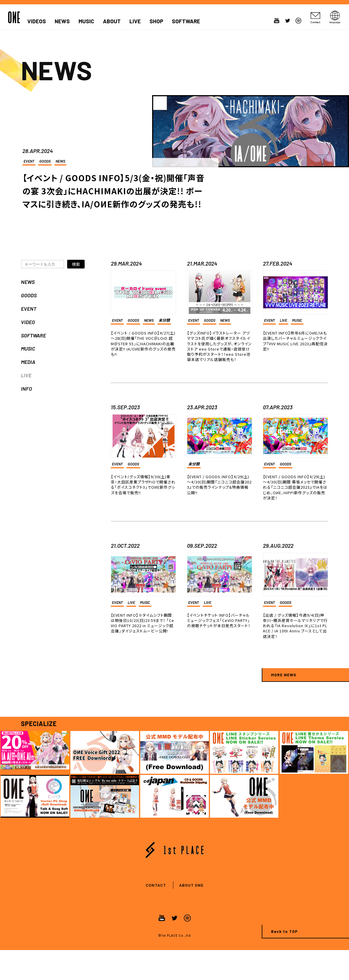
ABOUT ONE (191, 885)
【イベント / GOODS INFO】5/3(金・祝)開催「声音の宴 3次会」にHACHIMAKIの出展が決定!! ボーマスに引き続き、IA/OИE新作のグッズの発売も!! (113, 191)
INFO (26, 389)
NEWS (62, 21)
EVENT (29, 161)
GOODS (45, 161)
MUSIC (86, 21)
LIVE (135, 21)
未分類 (164, 320)
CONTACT (156, 885)
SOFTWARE (186, 21)
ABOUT (112, 21)
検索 (76, 264)
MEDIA (28, 362)
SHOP (156, 21)
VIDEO (28, 322)
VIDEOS (37, 21)
